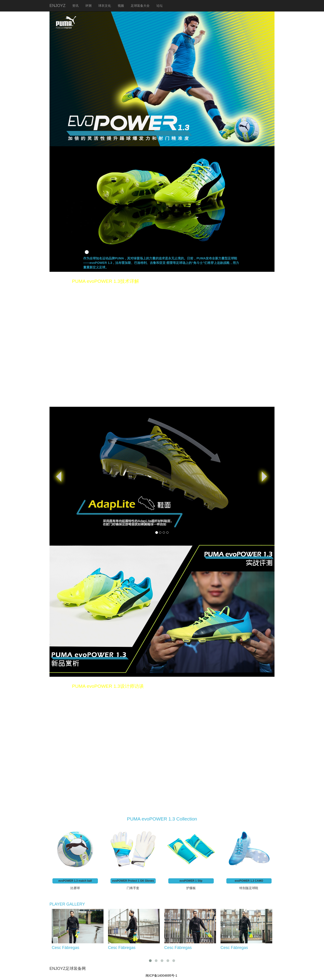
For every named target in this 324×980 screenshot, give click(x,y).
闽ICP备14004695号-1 (161, 976)
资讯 (75, 6)
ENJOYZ (57, 6)
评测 (88, 6)
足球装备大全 (140, 6)
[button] (66, 474)
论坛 (160, 6)
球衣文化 (105, 6)
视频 (121, 6)
